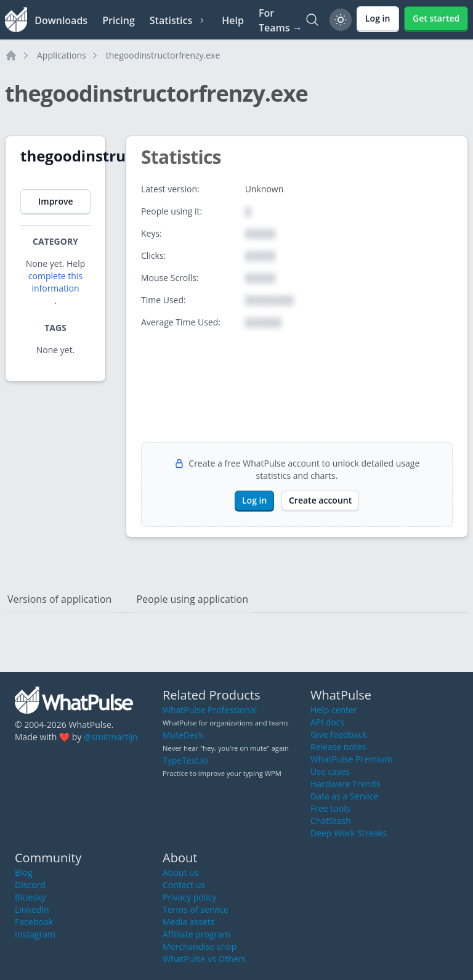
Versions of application (59, 599)
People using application (192, 599)
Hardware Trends (345, 784)
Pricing (119, 20)
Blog (24, 872)
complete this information (55, 282)
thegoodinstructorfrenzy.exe (163, 55)
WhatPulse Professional (210, 710)
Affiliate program (196, 934)
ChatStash (331, 821)
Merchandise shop (200, 946)
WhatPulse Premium (351, 759)
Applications (62, 55)
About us (180, 872)
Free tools (330, 808)
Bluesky (30, 897)
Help (233, 20)
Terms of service (196, 909)
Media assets (189, 922)
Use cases (330, 771)
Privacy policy (190, 897)
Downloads (61, 20)
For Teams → (281, 20)
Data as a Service (344, 796)
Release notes (338, 747)
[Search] (312, 20)
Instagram (35, 934)
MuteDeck (183, 735)
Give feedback (339, 734)
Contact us (184, 885)
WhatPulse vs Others (204, 959)
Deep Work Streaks (349, 833)
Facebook (34, 922)
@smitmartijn (111, 737)
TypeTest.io (185, 760)
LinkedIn (32, 909)
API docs (327, 722)
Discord (30, 885)
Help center (334, 710)
